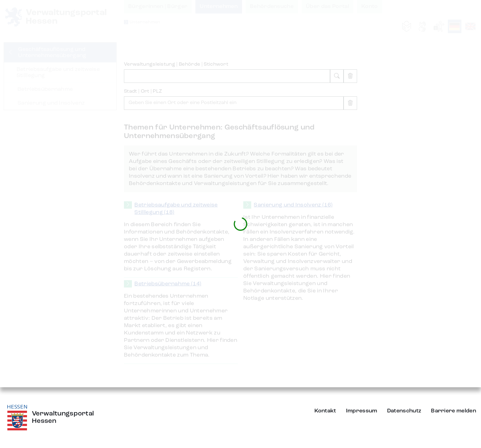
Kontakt (325, 411)
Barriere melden (454, 411)
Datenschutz (404, 411)
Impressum (362, 411)
